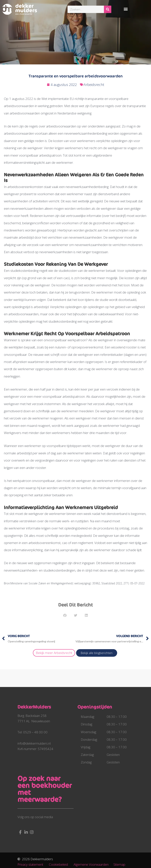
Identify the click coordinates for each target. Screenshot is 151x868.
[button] (126, 9)
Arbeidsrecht (94, 85)
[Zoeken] (108, 9)
